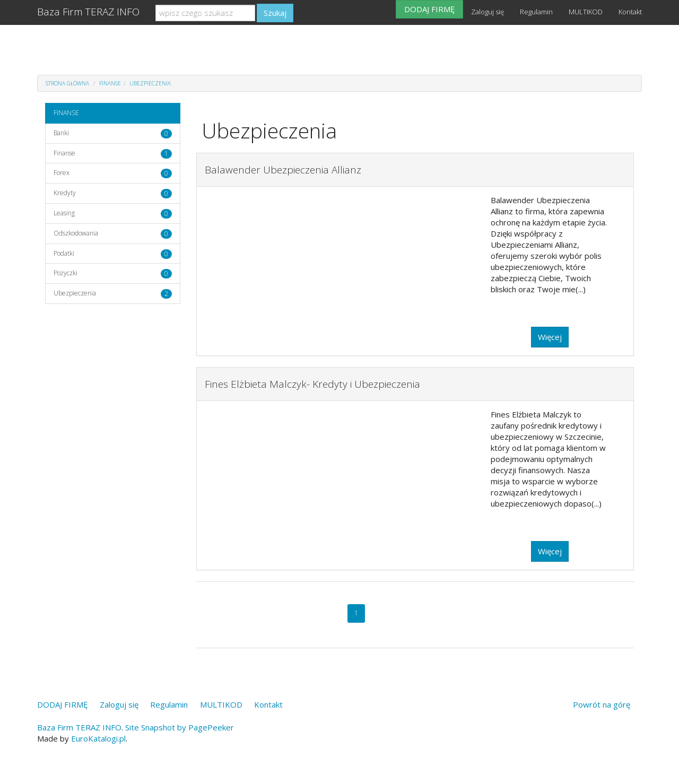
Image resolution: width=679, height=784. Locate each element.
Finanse (64, 153)
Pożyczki (66, 273)
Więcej (550, 337)
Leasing (64, 213)
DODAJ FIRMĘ (429, 9)
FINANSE (110, 83)
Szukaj (275, 13)
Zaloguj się (488, 12)
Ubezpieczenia (150, 83)
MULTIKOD (586, 12)
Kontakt (630, 12)
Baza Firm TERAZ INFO (88, 12)
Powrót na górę (602, 704)
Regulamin (536, 12)
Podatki (64, 253)
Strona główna (67, 83)
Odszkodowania (76, 233)
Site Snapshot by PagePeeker (180, 727)
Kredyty (65, 193)
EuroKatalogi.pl (98, 738)
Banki (61, 133)
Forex (62, 173)
